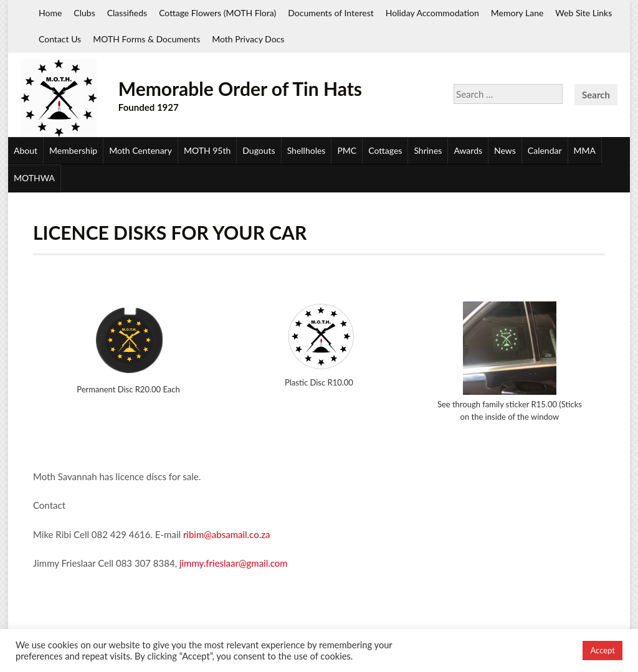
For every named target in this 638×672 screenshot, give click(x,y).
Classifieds (127, 13)
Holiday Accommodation (432, 13)
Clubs (84, 13)
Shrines (428, 150)
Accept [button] (602, 650)
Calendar (545, 150)
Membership (73, 150)
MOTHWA (34, 178)
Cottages (385, 150)
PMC (347, 150)
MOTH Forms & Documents (146, 39)
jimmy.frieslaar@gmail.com (234, 563)
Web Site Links (583, 13)
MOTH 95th (207, 150)
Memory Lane (517, 13)
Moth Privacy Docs (248, 39)
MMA (585, 150)
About (26, 150)
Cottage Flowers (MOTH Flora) (217, 13)
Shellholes (307, 150)
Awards (468, 150)
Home (50, 13)
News (505, 150)
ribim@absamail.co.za (227, 534)
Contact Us (60, 39)
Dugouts (259, 150)
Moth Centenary (140, 150)
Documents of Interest (331, 13)
